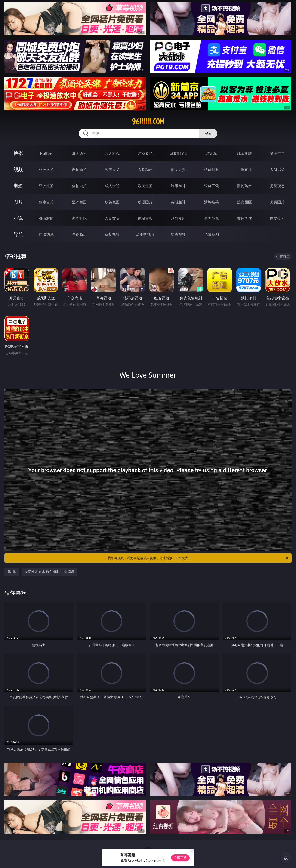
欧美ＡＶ (112, 170)
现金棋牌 (244, 153)
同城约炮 (46, 234)
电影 (18, 186)
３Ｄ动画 (145, 170)
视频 (18, 169)
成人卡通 (112, 186)
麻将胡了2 (178, 153)
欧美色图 (112, 202)
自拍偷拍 (79, 170)
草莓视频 (112, 234)
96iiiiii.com (148, 122)
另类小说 (211, 218)
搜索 (208, 133)
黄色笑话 (244, 218)
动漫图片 (145, 202)
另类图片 (277, 202)
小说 (18, 218)
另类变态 (277, 186)
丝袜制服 (211, 170)
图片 (18, 202)
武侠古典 (145, 218)
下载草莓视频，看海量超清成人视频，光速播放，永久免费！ (197, 558)
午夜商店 (79, 234)
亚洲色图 (79, 202)
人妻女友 (112, 218)
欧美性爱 (145, 186)
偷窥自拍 (46, 202)
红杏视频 (178, 234)
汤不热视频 (145, 234)
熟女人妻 (178, 170)
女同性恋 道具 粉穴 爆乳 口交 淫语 (49, 572)
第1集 (12, 572)
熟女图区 (244, 202)
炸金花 (211, 153)
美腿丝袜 (178, 202)
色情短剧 (211, 234)
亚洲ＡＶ (46, 170)
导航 (18, 234)
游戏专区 (145, 153)
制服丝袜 (178, 186)
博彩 (18, 153)
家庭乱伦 (79, 218)
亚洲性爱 (46, 186)
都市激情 (46, 218)
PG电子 (46, 153)
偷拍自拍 (79, 186)
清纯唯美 (211, 202)
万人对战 (112, 153)
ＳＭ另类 (277, 170)
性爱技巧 (277, 218)
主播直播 (244, 170)
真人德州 (79, 153)
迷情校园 (178, 218)
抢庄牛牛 (277, 153)
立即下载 (180, 858)
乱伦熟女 (244, 186)
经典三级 (211, 186)
